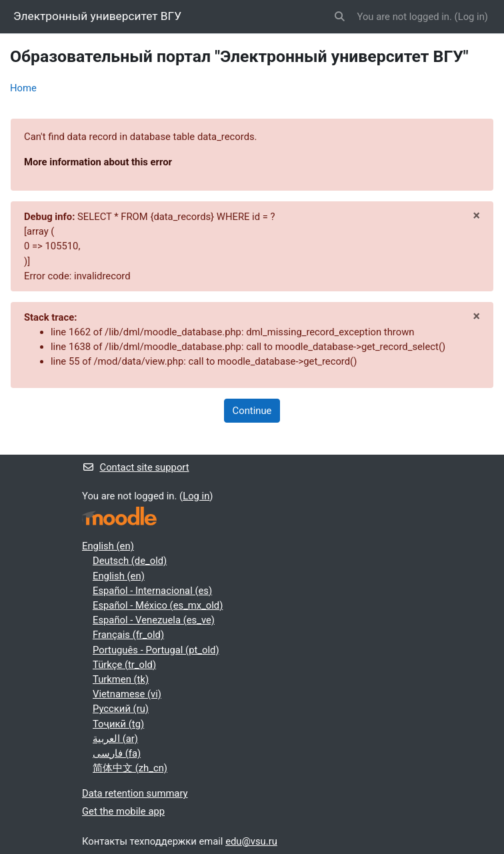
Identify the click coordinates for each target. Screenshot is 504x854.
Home (23, 88)
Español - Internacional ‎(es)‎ (152, 591)
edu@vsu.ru (251, 841)
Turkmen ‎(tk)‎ (121, 679)
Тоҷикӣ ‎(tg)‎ (118, 724)
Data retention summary (135, 793)
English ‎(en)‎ (108, 546)
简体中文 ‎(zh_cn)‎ (130, 768)
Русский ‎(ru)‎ (121, 709)
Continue (252, 411)
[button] (340, 17)
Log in (471, 17)
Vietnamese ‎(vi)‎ (127, 694)
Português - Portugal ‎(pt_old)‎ (156, 650)
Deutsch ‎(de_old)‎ (130, 561)
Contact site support (136, 467)
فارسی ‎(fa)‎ (117, 753)
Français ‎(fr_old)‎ (128, 635)
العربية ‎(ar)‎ (115, 739)
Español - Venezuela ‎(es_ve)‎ (154, 620)
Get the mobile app (123, 811)
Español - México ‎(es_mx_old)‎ (158, 605)
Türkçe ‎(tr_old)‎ (124, 665)
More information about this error (98, 162)
